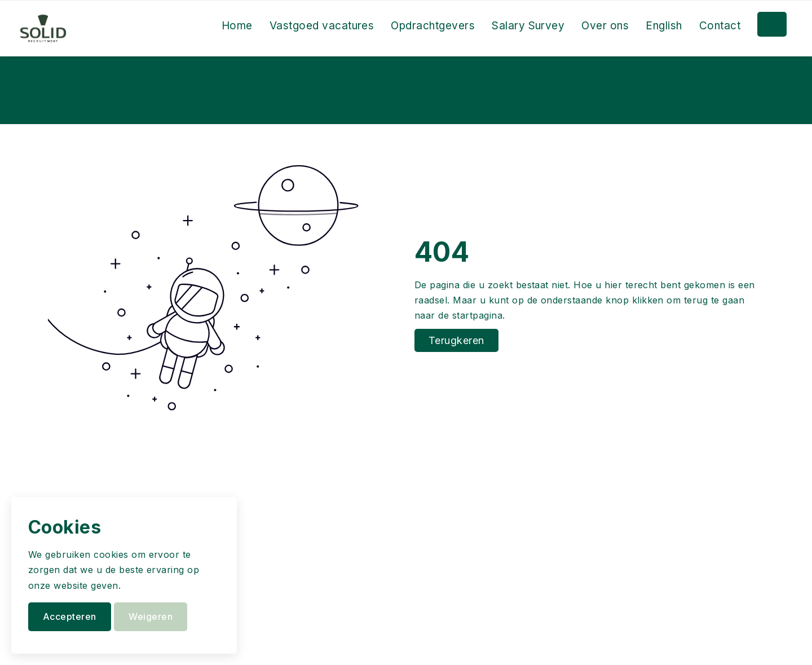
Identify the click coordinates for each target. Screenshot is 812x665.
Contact (720, 26)
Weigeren (151, 616)
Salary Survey (528, 26)
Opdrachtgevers (433, 26)
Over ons (605, 26)
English (664, 26)
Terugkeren (456, 340)
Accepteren (70, 616)
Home (237, 26)
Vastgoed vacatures (322, 26)
